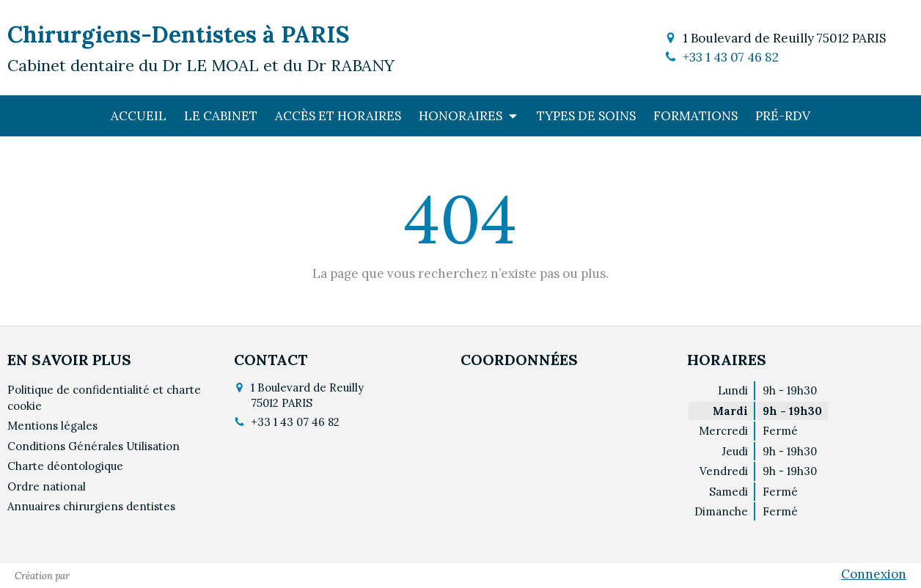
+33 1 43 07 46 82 (731, 57)
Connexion (874, 574)
